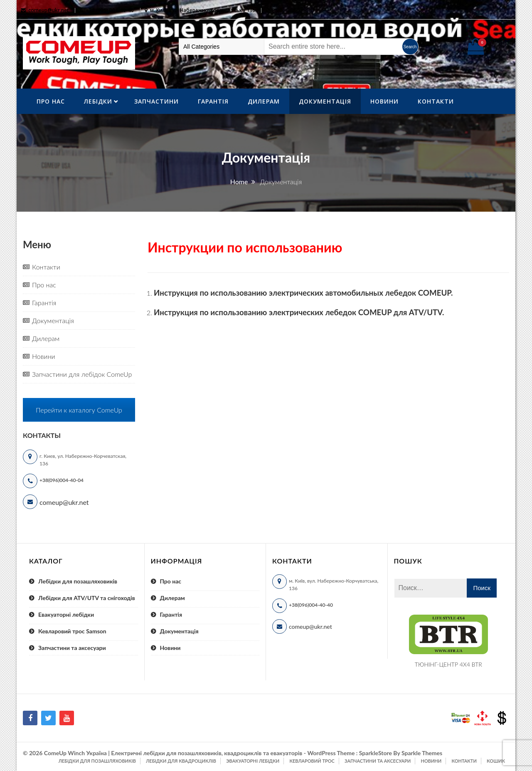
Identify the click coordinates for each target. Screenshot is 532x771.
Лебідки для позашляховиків (78, 581)
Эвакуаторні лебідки (253, 761)
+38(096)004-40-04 (62, 480)
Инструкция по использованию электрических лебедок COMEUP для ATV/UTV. (299, 312)
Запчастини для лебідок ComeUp (82, 374)
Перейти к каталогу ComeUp (79, 410)
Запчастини (156, 101)
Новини (384, 101)
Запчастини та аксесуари (72, 648)
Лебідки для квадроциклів (181, 761)
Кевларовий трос (312, 761)
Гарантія (213, 101)
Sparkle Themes (422, 753)
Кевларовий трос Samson (72, 631)
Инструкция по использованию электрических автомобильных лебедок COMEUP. (303, 293)
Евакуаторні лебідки (66, 614)
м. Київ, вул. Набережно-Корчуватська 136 (203, 10)
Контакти (436, 101)
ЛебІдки (98, 101)
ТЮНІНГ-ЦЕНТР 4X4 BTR (448, 664)
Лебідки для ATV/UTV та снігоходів (87, 598)
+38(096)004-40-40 (311, 605)
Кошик (496, 761)
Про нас (51, 101)
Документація (325, 101)
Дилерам (264, 101)
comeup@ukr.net (49, 10)
